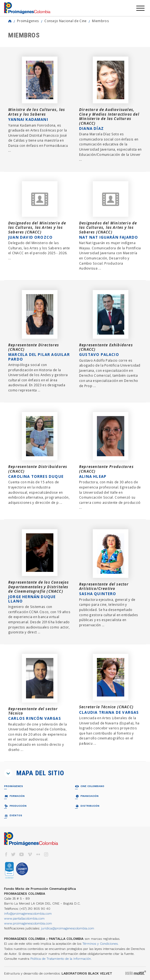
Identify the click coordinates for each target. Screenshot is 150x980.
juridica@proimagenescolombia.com (68, 928)
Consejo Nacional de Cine (65, 21)
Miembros (100, 21)
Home (10, 21)
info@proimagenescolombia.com (28, 914)
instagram (46, 854)
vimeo (30, 854)
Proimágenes (28, 21)
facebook (6, 854)
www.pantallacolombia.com (24, 918)
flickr (38, 854)
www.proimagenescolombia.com (28, 923)
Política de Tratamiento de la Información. (61, 959)
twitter (13, 854)
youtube (22, 854)
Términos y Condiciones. (100, 944)
